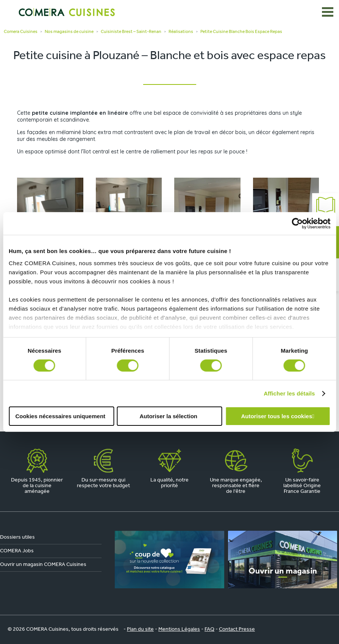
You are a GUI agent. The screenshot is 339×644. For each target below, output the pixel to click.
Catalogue (326, 210)
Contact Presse (237, 629)
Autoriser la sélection (168, 416)
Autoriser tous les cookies (277, 416)
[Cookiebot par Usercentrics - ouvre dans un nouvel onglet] (297, 224)
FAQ (209, 629)
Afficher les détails (289, 393)
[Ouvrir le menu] (328, 12)
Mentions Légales (179, 629)
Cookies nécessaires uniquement (60, 416)
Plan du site (140, 629)
